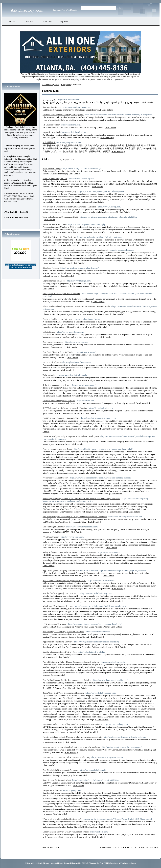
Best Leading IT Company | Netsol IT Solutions (63, 632)
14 (136, 847)
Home (12, 21)
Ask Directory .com (27, 10)
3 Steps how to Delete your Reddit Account (61, 294)
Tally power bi (49, 375)
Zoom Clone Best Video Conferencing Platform (63, 693)
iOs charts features (51, 268)
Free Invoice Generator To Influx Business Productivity (67, 757)
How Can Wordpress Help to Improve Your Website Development (71, 436)
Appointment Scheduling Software (58, 642)
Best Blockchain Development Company (60, 770)
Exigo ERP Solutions (52, 790)
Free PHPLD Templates (109, 863)
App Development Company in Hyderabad (61, 570)
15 (139, 847)
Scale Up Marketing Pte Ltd (55, 178)
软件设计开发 (49, 142)
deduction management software (57, 385)
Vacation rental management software (59, 401)
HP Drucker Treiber (51, 125)
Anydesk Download (51, 132)
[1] (110, 847)
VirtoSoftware (49, 332)
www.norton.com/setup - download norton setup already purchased (72, 747)
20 (152, 847)
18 (147, 847)
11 (128, 847)
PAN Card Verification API (54, 224)
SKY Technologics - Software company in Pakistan (65, 408)
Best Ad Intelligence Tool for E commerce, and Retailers (67, 680)
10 (125, 847)
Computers (66, 85)
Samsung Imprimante (52, 107)
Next (156, 847)
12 (131, 847)
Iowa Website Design (52, 168)
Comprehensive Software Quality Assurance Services (66, 832)
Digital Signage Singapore (54, 281)
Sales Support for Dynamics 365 (57, 780)
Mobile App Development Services (58, 606)
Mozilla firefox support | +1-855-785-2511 (61, 593)
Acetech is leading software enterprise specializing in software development (75, 250)
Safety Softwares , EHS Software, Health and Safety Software (69, 552)
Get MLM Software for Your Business (59, 237)
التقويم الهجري (49, 100)
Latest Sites (47, 21)
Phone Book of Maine (52, 362)
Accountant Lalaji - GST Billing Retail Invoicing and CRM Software (72, 724)
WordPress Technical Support (55, 478)
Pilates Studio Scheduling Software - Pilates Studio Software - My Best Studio (77, 306)
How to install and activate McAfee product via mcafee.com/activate (72, 737)
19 (149, 847)
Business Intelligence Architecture (57, 319)
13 (133, 847)
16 (141, 847)
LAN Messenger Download (55, 624)
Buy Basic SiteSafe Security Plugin (58, 352)
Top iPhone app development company (59, 191)
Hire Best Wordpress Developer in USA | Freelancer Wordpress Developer (75, 517)
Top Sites (64, 21)
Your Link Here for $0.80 (17, 212)
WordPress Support (51, 537)
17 (144, 847)
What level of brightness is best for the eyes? (62, 819)
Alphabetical (70, 160)
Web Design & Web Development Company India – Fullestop (69, 207)
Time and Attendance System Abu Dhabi (60, 217)
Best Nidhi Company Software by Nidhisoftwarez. (64, 580)
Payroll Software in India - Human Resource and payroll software (71, 662)
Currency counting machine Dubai (57, 449)
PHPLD (85, 863)
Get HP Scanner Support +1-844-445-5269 (61, 418)
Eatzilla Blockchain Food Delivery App (60, 652)
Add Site (29, 21)
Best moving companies (53, 342)
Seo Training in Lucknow (54, 527)
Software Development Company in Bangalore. (63, 115)
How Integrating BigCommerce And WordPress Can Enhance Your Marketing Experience (81, 498)
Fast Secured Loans (128, 863)
